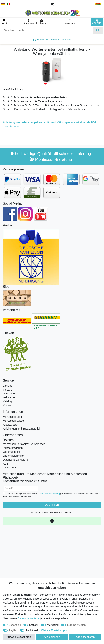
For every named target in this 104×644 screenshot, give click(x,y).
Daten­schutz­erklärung (49, 494)
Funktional (32, 630)
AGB (6, 464)
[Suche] (98, 30)
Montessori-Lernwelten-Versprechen (24, 444)
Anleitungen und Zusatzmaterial (21, 429)
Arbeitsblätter (11, 425)
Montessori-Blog (12, 417)
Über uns (8, 440)
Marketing (53, 625)
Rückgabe (9, 394)
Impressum (9, 468)
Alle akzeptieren (85, 637)
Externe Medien (76, 625)
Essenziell (15, 625)
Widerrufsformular (13, 456)
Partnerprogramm (13, 448)
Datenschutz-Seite (28, 618)
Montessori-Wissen (14, 421)
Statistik (34, 625)
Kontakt (7, 405)
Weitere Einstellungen (54, 630)
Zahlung (8, 386)
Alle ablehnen (52, 637)
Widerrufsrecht (11, 452)
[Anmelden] (29, 22)
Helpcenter (9, 397)
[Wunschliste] (70, 22)
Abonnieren (52, 505)
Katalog (7, 401)
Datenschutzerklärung (16, 460)
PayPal (13, 630)
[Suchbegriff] (47, 30)
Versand (8, 390)
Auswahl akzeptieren (19, 637)
